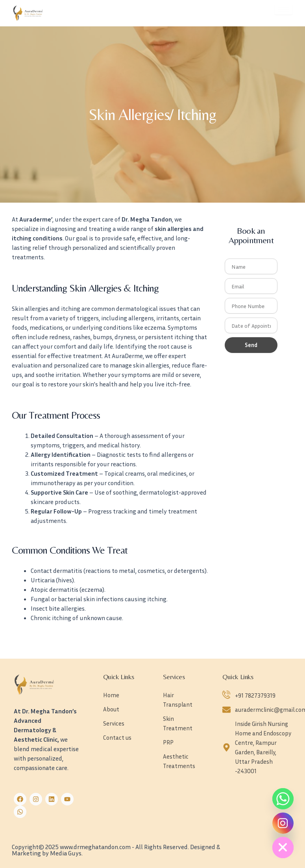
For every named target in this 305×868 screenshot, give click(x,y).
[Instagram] (283, 823)
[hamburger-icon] (284, 9)
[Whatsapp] (283, 799)
